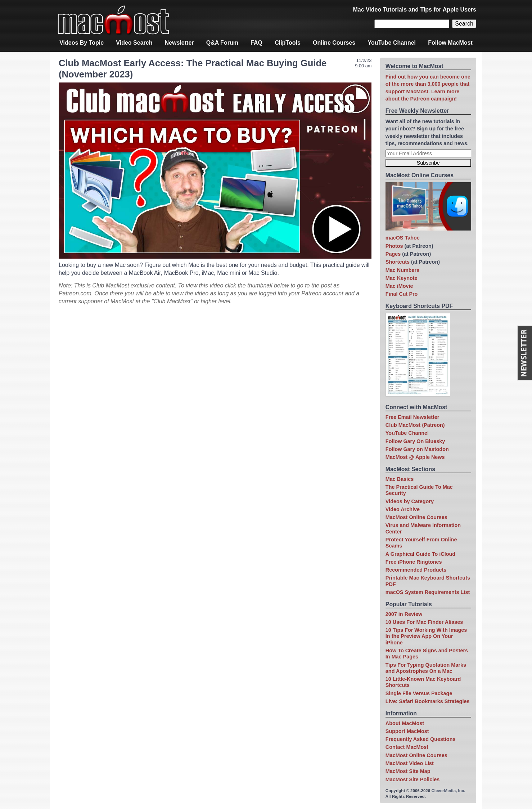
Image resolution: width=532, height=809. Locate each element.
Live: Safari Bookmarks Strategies (428, 701)
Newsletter (179, 43)
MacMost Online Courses (416, 517)
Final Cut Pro (402, 294)
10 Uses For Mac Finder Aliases (424, 622)
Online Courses (334, 43)
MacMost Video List (410, 763)
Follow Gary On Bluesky (415, 441)
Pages (393, 254)
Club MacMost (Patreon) (415, 425)
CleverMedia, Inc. (448, 791)
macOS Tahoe (403, 238)
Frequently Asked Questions (421, 739)
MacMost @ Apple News (415, 457)
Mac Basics (400, 479)
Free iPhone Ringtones (414, 562)
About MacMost (405, 723)
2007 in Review (404, 614)
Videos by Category (410, 501)
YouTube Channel (392, 43)
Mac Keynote (402, 278)
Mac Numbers (402, 270)
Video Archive (403, 509)
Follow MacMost (450, 43)
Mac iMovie (399, 286)
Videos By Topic (82, 43)
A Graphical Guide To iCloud (420, 554)
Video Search (134, 43)
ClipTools (288, 43)
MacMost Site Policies (412, 779)
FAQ (256, 43)
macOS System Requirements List (428, 592)
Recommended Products (416, 570)
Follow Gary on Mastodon (417, 449)
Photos (394, 246)
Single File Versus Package (419, 693)
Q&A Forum (222, 43)
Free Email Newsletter (412, 417)
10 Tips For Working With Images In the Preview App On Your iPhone (426, 636)
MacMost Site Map (408, 771)
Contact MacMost (407, 747)
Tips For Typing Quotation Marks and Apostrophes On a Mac (426, 668)
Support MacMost (407, 731)
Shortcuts (398, 262)
